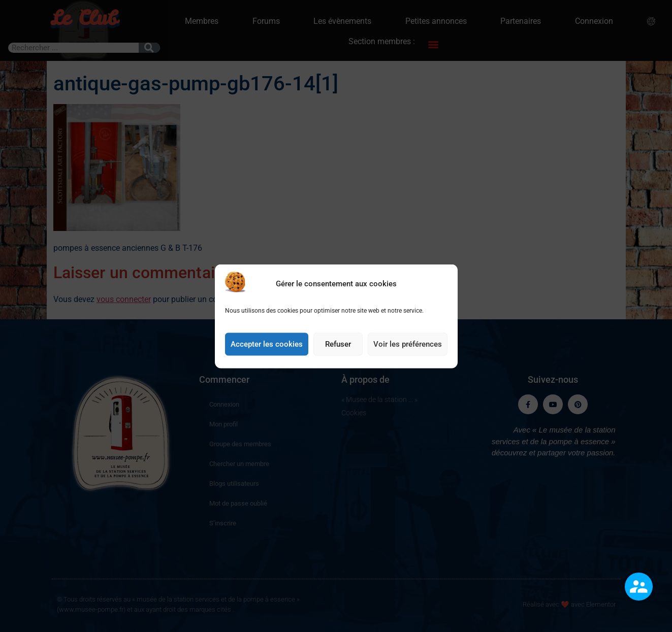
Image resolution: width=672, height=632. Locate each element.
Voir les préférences (408, 344)
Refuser (338, 344)
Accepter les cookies (267, 344)
